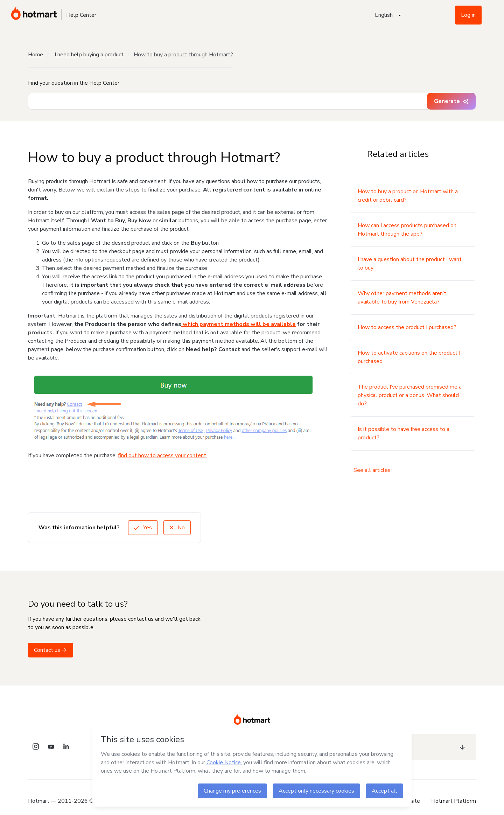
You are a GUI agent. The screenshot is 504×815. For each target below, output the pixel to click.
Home (36, 55)
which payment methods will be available (239, 324)
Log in (468, 15)
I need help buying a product (89, 55)
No (177, 528)
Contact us (51, 650)
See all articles (372, 470)
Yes (143, 528)
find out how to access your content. (163, 455)
